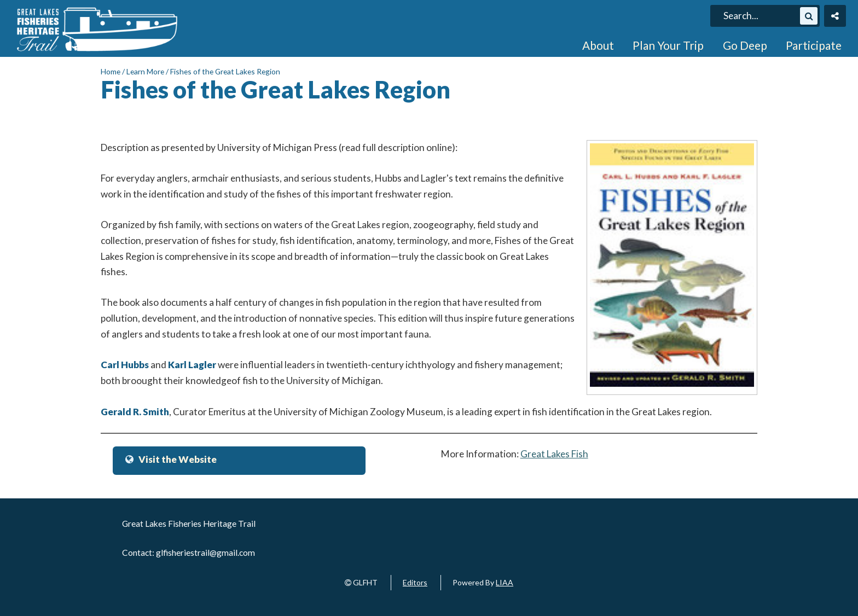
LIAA (505, 582)
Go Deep (745, 45)
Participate (814, 45)
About (598, 45)
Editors (415, 582)
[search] (760, 16)
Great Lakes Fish (554, 454)
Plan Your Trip (668, 45)
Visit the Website (178, 459)
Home (111, 71)
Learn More (145, 71)
